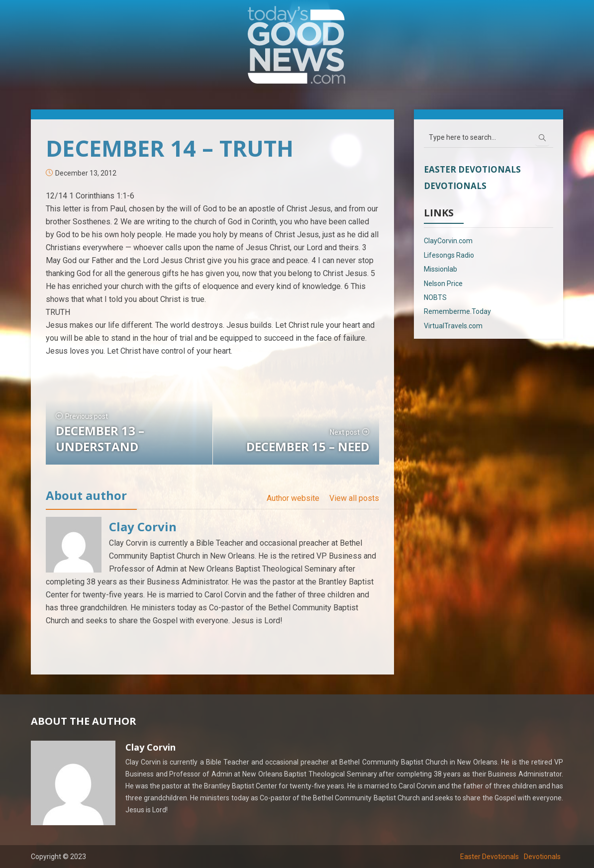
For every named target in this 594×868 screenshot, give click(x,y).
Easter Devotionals (472, 169)
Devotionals (455, 186)
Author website (293, 498)
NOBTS (435, 297)
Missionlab (441, 269)
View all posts (354, 498)
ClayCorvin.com (448, 241)
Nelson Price (443, 284)
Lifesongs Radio (449, 255)
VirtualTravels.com (453, 326)
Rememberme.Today (457, 311)
